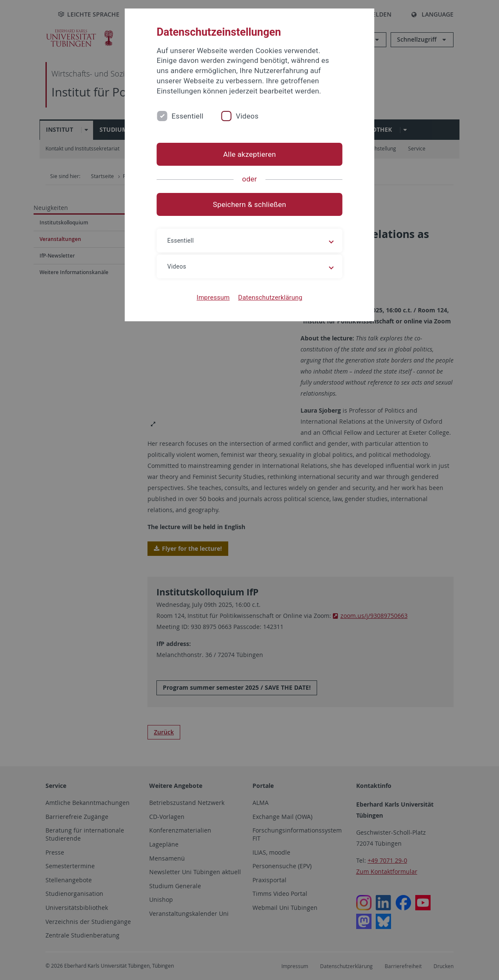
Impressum (213, 297)
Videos (247, 116)
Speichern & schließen (249, 204)
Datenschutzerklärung (270, 297)
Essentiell (188, 116)
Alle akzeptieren (249, 154)
